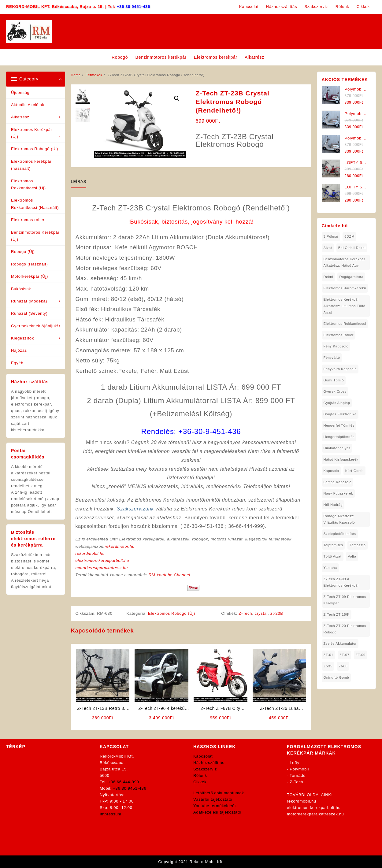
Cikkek (200, 782)
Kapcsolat (203, 756)
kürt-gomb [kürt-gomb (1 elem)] (354, 471)
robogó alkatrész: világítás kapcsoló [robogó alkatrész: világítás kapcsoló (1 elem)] (339, 519)
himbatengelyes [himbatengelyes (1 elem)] (337, 448)
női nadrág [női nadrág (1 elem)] (333, 505)
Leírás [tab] (79, 182)
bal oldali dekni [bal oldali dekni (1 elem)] (352, 248)
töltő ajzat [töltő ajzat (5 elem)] (333, 556)
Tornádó (298, 775)
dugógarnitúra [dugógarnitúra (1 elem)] (351, 277)
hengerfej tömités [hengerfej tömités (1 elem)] (339, 425)
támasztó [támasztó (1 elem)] (358, 545)
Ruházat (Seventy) (29, 313)
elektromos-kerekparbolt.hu (102, 560)
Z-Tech (245, 613)
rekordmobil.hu (90, 553)
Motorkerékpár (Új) (30, 276)
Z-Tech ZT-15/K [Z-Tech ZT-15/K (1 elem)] (337, 614)
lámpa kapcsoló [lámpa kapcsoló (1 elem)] (338, 482)
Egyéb (17, 363)
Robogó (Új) (23, 252)
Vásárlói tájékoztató (213, 799)
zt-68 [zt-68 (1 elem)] (343, 666)
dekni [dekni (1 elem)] (328, 277)
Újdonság (20, 93)
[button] (177, 98)
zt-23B (277, 613)
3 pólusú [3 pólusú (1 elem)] (331, 236)
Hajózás (19, 350)
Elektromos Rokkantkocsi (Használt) (35, 204)
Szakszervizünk (135, 509)
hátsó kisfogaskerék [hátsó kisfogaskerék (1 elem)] (341, 459)
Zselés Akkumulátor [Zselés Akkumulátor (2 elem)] (340, 644)
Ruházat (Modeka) (29, 301)
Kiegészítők (22, 338)
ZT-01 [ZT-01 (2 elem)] (328, 655)
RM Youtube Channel (169, 575)
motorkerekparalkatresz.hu (102, 568)
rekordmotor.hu (119, 546)
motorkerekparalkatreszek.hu (315, 814)
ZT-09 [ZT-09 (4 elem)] (361, 655)
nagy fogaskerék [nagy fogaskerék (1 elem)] (338, 493)
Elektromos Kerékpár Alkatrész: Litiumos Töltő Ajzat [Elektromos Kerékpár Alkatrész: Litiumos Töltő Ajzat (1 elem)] (345, 306)
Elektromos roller (28, 220)
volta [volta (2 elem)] (352, 556)
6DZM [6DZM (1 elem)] (349, 236)
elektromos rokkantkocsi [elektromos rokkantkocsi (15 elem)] (345, 324)
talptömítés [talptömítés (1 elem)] (333, 545)
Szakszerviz (205, 769)
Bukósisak (21, 289)
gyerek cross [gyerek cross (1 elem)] (335, 391)
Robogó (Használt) (29, 264)
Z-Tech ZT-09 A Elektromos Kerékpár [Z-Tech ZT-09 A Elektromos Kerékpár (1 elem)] (341, 582)
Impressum (111, 814)
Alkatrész (20, 117)
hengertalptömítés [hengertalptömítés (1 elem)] (339, 437)
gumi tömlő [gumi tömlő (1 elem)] (334, 380)
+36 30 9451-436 (134, 7)
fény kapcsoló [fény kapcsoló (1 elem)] (336, 346)
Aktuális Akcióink (28, 105)
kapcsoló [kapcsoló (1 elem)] (331, 471)
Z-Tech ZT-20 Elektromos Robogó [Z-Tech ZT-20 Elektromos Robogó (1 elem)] (345, 629)
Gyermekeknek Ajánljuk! (35, 326)
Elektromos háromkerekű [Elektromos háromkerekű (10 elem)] (345, 288)
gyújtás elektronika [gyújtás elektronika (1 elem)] (340, 414)
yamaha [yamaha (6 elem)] (330, 568)
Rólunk (200, 775)
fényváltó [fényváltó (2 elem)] (332, 358)
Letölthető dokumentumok (219, 793)
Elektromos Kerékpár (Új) (32, 133)
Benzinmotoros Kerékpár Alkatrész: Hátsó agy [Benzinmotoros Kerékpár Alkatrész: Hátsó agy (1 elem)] (344, 262)
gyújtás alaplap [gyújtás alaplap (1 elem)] (337, 403)
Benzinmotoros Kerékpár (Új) (35, 236)
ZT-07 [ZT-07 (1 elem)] (344, 655)
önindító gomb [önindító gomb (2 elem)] (336, 677)
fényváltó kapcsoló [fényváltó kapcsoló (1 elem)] (340, 369)
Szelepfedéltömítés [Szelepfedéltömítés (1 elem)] (340, 534)
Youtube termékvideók (215, 806)
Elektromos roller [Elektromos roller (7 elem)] (339, 335)
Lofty (295, 763)
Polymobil (299, 769)
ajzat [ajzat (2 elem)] (328, 248)
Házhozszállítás (209, 763)
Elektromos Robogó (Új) (35, 149)
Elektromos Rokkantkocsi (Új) (28, 184)
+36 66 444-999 (123, 782)
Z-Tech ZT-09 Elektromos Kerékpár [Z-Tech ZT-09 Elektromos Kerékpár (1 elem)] (345, 600)
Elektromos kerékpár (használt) (31, 165)
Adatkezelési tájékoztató (217, 812)
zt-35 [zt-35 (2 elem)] (328, 666)
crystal (261, 613)
